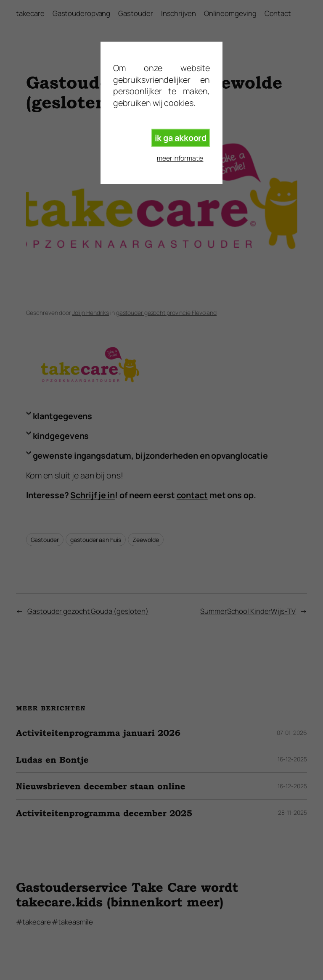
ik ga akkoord (181, 138)
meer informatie (180, 158)
